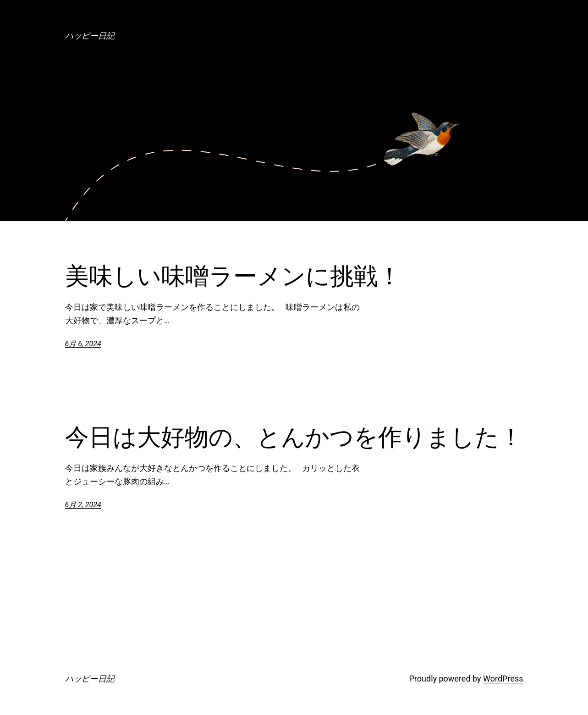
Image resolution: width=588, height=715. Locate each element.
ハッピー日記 (90, 36)
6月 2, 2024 (83, 505)
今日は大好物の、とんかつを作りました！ (294, 437)
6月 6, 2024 (83, 344)
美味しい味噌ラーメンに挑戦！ (233, 276)
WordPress (503, 679)
